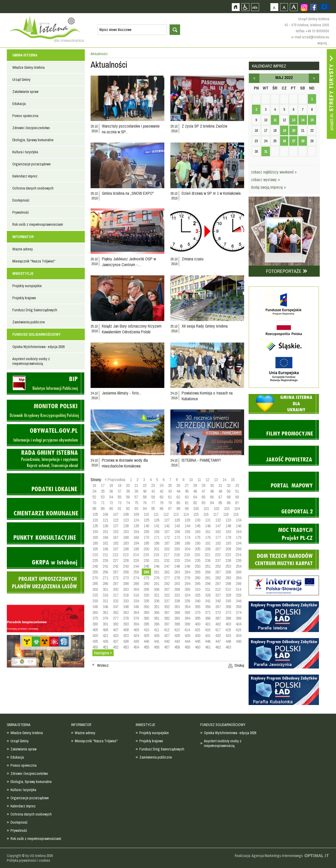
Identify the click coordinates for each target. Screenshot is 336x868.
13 (216, 480)
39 (136, 491)
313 (228, 589)
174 (187, 537)
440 (146, 641)
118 (226, 514)
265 (198, 572)
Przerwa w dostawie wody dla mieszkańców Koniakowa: (125, 463)
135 (95, 526)
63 (187, 497)
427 (167, 635)
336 (157, 601)
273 (126, 578)
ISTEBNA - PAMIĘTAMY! (201, 460)
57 (136, 497)
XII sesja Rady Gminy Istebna (205, 326)
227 (116, 560)
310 (198, 589)
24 (161, 485)
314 (238, 589)
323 (177, 595)
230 (146, 560)
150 (95, 532)
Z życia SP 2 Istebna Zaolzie (204, 126)
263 (177, 572)
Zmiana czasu (193, 259)
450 (95, 647)
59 (153, 497)
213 (126, 555)
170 (146, 537)
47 (203, 491)
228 (126, 560)
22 (145, 485)
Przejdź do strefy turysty (331, 94)
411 (156, 630)
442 (167, 641)
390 (95, 624)
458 (177, 647)
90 (111, 508)
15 (233, 480)
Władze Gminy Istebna (28, 67)
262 (167, 572)
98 (178, 508)
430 (198, 635)
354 (187, 607)
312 (218, 589)
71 (103, 503)
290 (146, 583)
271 (105, 578)
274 (136, 578)
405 (95, 630)
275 (146, 578)
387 (218, 618)
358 (228, 607)
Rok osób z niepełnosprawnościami (38, 224)
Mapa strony (255, 7)
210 (95, 555)
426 (157, 635)
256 (105, 572)
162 (218, 532)
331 (105, 601)
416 (208, 630)
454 (136, 647)
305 (146, 589)
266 (208, 572)
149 (238, 526)
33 (237, 485)
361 (105, 612)
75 (136, 503)
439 (136, 641)
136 (105, 526)
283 (228, 578)
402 (218, 624)
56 (128, 497)
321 (157, 595)
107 (116, 514)
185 (146, 543)
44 (178, 491)
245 (146, 566)
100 (196, 508)
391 (105, 624)
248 (177, 566)
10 (191, 480)
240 (95, 566)
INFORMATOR (23, 237)
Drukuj (239, 665)
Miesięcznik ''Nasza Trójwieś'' (34, 261)
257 (116, 572)
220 (197, 555)
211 (105, 555)
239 (238, 560)
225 (95, 560)
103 (227, 508)
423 (126, 635)
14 (224, 480)
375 (95, 618)
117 (216, 514)
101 (206, 508)
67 (220, 497)
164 (238, 532)
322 (167, 595)
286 (105, 583)
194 (238, 543)
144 (187, 526)
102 (216, 508)
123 (126, 520)
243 (126, 566)
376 (105, 618)
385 (198, 618)
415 (197, 630)
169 (136, 537)
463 (228, 647)
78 (161, 503)
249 (187, 566)
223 (228, 555)
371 (208, 612)
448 (228, 641)
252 (218, 566)
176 (208, 537)
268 (228, 572)
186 (157, 543)
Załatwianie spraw (25, 92)
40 (145, 491)
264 (187, 572)
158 (177, 532)
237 (218, 560)
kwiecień (254, 78)
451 (105, 647)
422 (116, 635)
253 (228, 566)
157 (167, 532)
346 (105, 607)
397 (167, 624)
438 (126, 641)
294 (187, 583)
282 (218, 578)
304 (136, 589)
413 (177, 630)
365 (146, 612)
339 (187, 601)
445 (198, 641)
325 (198, 595)
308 (177, 589)
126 (157, 520)
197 (116, 549)
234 (187, 560)
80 (178, 503)
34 (94, 491)
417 (218, 630)
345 (95, 607)
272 (116, 578)
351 (157, 607)
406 (105, 630)
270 (95, 578)
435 (95, 641)
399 (187, 624)
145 (198, 526)
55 (119, 497)
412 (167, 630)
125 (146, 520)
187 (167, 543)
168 (126, 537)
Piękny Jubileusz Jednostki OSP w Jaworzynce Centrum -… (129, 262)
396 (157, 624)
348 (126, 607)
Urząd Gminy (21, 80)
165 (95, 537)
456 (157, 647)
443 (177, 641)
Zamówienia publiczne (29, 322)
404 (238, 624)
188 (177, 543)
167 (116, 537)
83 (203, 503)
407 (116, 630)
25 (170, 485)
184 (136, 543)
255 (95, 572)
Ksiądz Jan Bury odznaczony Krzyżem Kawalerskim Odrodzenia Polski (132, 329)
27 (187, 485)
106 (105, 514)
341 (208, 601)
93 (136, 508)
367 (167, 612)
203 (177, 549)
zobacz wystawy (266, 180)
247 (167, 566)
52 (94, 497)
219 (187, 555)
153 (126, 532)
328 (228, 595)
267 (218, 572)
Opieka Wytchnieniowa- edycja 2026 (38, 347)
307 (167, 589)
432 (218, 635)
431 (208, 635)
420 (95, 635)
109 (136, 514)
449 (238, 641)
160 (198, 532)
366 (157, 612)
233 (177, 560)
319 (136, 595)
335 (146, 601)
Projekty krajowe (24, 298)
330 (95, 601)
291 (157, 583)
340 (198, 601)
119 (236, 514)
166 (105, 537)
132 (218, 520)
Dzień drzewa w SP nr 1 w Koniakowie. (212, 193)
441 (157, 641)
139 (136, 526)
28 (195, 485)
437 (116, 641)
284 (238, 578)
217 (167, 555)
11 (199, 480)
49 (220, 491)
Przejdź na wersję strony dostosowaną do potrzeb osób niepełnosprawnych (245, 7)
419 (238, 630)
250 (198, 566)
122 (116, 520)
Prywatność (21, 212)
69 (237, 497)
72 (111, 503)
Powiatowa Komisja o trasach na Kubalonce (207, 396)
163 (228, 532)
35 (103, 491)
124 (136, 520)
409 (136, 630)
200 (146, 549)
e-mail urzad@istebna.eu (310, 37)
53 (103, 497)
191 (208, 543)
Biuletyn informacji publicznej (46, 383)
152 (116, 532)
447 (218, 641)
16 (94, 485)
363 (126, 612)
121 (105, 520)
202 (167, 549)
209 (238, 549)
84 (212, 503)
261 (157, 572)
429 (187, 635)
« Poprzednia (115, 480)
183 (126, 543)
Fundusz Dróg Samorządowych (35, 310)
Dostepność (21, 200)
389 (238, 618)
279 (187, 578)
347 (116, 607)
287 (116, 583)
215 (146, 555)
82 (195, 503)
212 (115, 555)
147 (218, 526)
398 (177, 624)
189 (187, 543)
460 (198, 647)
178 (228, 537)
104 (237, 508)
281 (208, 578)
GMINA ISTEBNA (25, 55)
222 (218, 555)
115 (196, 514)
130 (198, 520)
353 (177, 607)
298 (228, 583)
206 (208, 549)
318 (126, 595)
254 (238, 566)
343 (228, 601)
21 (136, 485)
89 (103, 508)
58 (145, 497)
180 (95, 543)
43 (170, 491)
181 (105, 543)
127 (167, 520)
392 (116, 624)
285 (95, 583)
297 (218, 583)
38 (128, 491)
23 (153, 485)
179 (238, 537)
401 (208, 624)
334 (136, 601)
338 (177, 601)
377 (116, 618)
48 (212, 491)
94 (145, 508)
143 (177, 526)
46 (195, 491)
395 (146, 624)
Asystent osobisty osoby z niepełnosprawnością (31, 361)
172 (167, 537)
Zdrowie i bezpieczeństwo (31, 128)
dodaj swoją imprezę (269, 187)
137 (116, 526)
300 (95, 589)
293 (177, 583)
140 (146, 526)
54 (111, 497)
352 (167, 607)
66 (212, 497)
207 (218, 549)
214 (136, 555)
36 (111, 491)
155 (146, 532)
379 (136, 618)
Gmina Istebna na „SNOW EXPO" (128, 193)
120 (95, 520)
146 (208, 526)
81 (187, 503)
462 (218, 647)
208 (228, 549)
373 (228, 612)
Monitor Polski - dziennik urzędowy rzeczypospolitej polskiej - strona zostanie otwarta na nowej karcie (46, 411)
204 (187, 549)
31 (220, 485)
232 (167, 560)
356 (208, 607)
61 (170, 497)
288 (126, 583)
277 (167, 578)
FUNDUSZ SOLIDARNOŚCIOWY (36, 334)
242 (116, 566)
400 (198, 624)
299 (238, 583)
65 (203, 497)
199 (136, 549)
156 (157, 532)
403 (228, 624)
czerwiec (314, 78)
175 (198, 537)
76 (145, 503)
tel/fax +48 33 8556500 (312, 31)
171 (157, 537)
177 (218, 537)
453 (126, 647)
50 (229, 491)
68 (229, 497)
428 (177, 635)
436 (105, 641)
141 (157, 526)
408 (126, 630)
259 (136, 572)
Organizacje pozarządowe (31, 164)
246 (157, 566)
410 (146, 630)
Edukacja (19, 104)
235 (198, 560)
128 (177, 520)
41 (153, 491)
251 (208, 566)
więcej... (323, 43)
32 (229, 485)
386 (208, 618)
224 (238, 555)
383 (177, 618)
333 (126, 601)
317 (116, 595)
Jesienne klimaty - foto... (122, 393)
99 (187, 508)
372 (218, 612)
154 (136, 532)
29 (203, 485)
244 (136, 566)
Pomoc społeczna (25, 116)
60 (161, 497)
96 (161, 508)
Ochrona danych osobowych (33, 188)
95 (153, 508)
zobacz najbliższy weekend (274, 172)
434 (238, 635)
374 (238, 612)
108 (126, 514)
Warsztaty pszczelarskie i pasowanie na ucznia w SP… (131, 129)
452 (116, 647)
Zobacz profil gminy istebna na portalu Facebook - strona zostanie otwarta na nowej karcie (313, 7)
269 (238, 572)
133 (228, 520)
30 (212, 485)
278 (177, 578)
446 (208, 641)
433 (228, 635)
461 (208, 647)
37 (119, 491)
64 (195, 497)
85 (220, 503)
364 (136, 612)
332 (116, 601)
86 (229, 503)
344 (238, 601)
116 (206, 514)
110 (146, 514)
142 (167, 526)
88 (94, 508)
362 (116, 612)
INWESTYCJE (23, 273)
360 (95, 612)
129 (187, 520)
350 (146, 607)
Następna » (103, 653)
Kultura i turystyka (25, 152)
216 (156, 555)
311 (208, 589)
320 (146, 595)
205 (198, 549)
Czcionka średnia (284, 7)
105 (95, 514)
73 (119, 503)
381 (157, 618)
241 (105, 566)
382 (167, 618)
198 (126, 549)
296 (208, 583)
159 (187, 532)
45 (187, 491)
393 (126, 624)
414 (187, 630)
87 (237, 503)
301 (105, 589)
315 (95, 595)
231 (157, 560)
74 (128, 503)
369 (187, 612)
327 (218, 595)
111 (156, 514)
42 (161, 491)
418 (228, 630)
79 (170, 503)
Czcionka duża (294, 7)
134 (238, 520)
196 (105, 549)
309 (187, 589)
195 (95, 549)
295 (198, 583)
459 (187, 647)
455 (146, 647)
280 (198, 578)
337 (167, 601)
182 (116, 543)
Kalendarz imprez (25, 176)
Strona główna (236, 7)
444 (187, 641)
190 (198, 543)
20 (128, 485)
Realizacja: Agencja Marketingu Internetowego (269, 856)
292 (167, 583)
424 (136, 635)
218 (177, 555)
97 (170, 508)
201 (157, 549)
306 (157, 589)
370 (198, 612)
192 (218, 543)
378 (126, 618)
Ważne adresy (23, 249)
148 (228, 526)
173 (177, 537)
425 (146, 635)
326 (208, 595)
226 (105, 560)
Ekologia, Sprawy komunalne (33, 140)
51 (237, 491)
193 (228, 543)
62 (178, 497)
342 (218, 601)
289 (136, 583)
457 (167, 647)
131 (208, 520)
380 (146, 618)
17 (103, 485)
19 (119, 485)
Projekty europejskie (27, 286)
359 (238, 607)
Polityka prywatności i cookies (28, 860)
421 (105, 635)
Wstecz (103, 665)
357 (218, 607)
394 (136, 624)
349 (136, 607)
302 (116, 589)
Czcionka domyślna (274, 7)
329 (238, 595)
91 (119, 508)
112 (166, 514)
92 (128, 508)
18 (111, 485)
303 (126, 589)
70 (94, 503)
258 (126, 572)
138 (126, 526)
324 (187, 595)
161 (208, 532)
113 (176, 514)
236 (208, 560)
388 (228, 618)
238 (228, 560)
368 (177, 612)
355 (198, 607)
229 (136, 560)
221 (208, 555)
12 (207, 480)
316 (105, 595)
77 (153, 503)
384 (187, 618)
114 (186, 514)
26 (178, 485)
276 (157, 578)
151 (105, 532)
